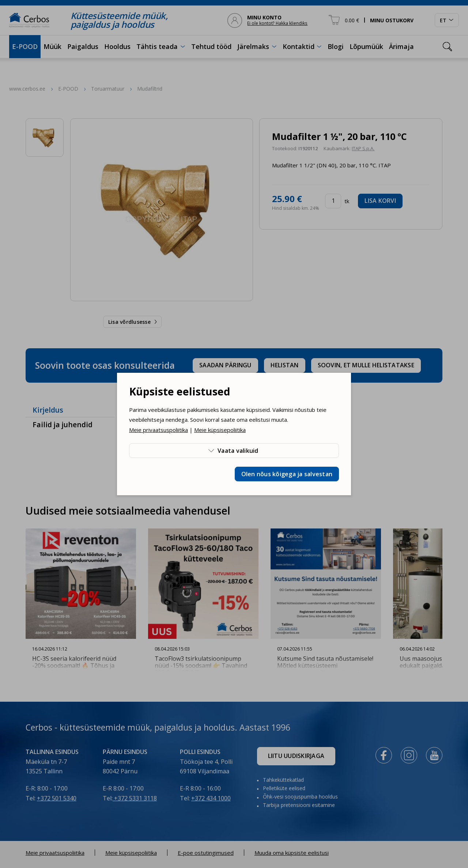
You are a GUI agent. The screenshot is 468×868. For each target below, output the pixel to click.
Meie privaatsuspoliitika (158, 430)
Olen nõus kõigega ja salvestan (287, 474)
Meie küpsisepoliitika (220, 430)
